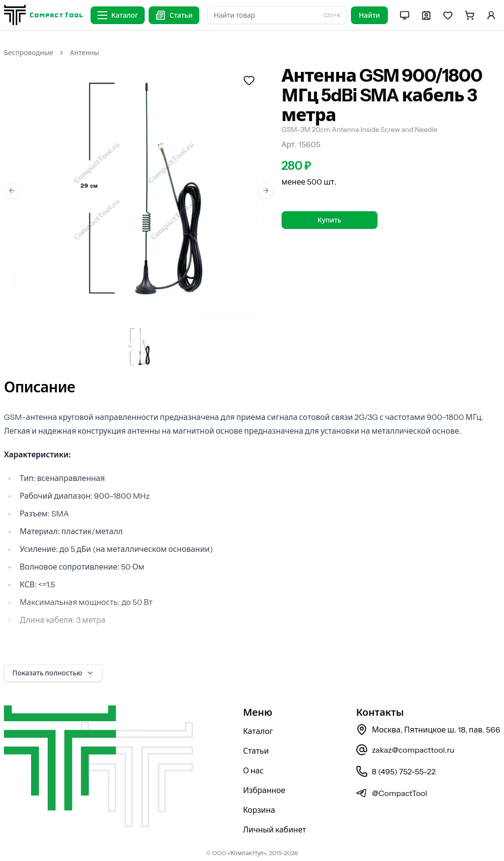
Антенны (84, 53)
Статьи (256, 751)
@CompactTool (391, 793)
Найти (369, 15)
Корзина (259, 810)
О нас (253, 770)
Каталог (258, 731)
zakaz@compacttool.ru (405, 750)
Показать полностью (53, 673)
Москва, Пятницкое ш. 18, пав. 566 (428, 730)
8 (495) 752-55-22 (395, 771)
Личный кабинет (275, 829)
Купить (329, 220)
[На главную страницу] (43, 15)
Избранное (264, 790)
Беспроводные (29, 53)
